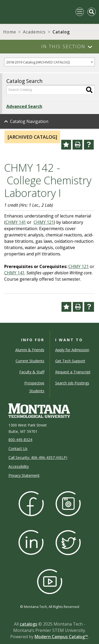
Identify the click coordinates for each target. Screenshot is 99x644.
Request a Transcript (73, 372)
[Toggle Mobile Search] (92, 12)
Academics (34, 32)
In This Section (63, 46)
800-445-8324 (20, 440)
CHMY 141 (16, 222)
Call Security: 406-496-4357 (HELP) (38, 457)
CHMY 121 (44, 222)
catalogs (29, 624)
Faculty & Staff (32, 372)
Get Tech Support (70, 361)
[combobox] (49, 62)
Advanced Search (24, 106)
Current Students (30, 361)
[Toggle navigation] (80, 12)
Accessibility (19, 466)
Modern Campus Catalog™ (61, 637)
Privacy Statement (24, 475)
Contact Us (18, 449)
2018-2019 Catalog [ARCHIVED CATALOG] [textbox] (38, 62)
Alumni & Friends (30, 350)
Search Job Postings (72, 383)
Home (10, 32)
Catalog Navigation (29, 121)
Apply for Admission (72, 350)
